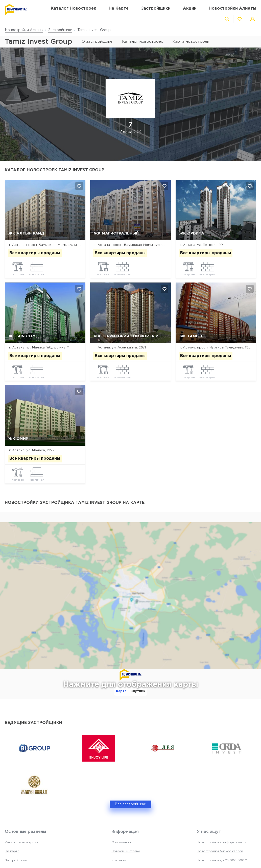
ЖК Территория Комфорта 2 (126, 336)
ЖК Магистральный (116, 233)
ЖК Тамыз (191, 336)
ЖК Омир (18, 439)
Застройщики (60, 30)
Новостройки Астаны (24, 30)
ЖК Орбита (192, 233)
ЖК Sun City (22, 336)
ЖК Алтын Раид (26, 233)
